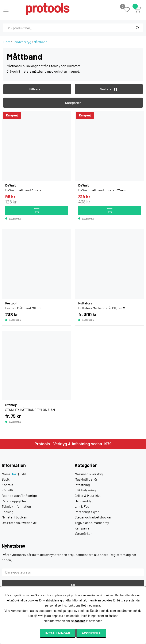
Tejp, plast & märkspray (92, 523)
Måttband (41, 42)
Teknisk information (16, 506)
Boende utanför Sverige (19, 495)
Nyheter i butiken (14, 517)
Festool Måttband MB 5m (23, 308)
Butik (6, 479)
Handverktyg (22, 42)
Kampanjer (83, 528)
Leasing (8, 512)
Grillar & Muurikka (88, 495)
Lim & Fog (82, 506)
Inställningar (58, 633)
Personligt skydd (87, 512)
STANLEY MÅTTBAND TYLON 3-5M (30, 410)
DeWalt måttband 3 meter (24, 190)
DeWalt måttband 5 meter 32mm (102, 190)
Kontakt (8, 485)
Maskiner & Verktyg (89, 474)
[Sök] (26, 28)
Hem (7, 42)
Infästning (82, 485)
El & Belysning (85, 490)
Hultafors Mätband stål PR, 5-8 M (102, 308)
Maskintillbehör (86, 479)
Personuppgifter (14, 501)
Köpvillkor (9, 490)
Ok (73, 585)
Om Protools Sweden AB (20, 523)
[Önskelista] (129, 10)
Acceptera (91, 633)
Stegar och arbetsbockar (93, 517)
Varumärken (84, 533)
